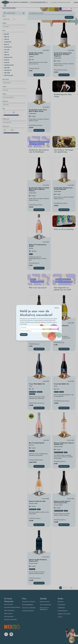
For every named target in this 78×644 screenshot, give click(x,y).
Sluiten (57, 308)
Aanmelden (24, 335)
